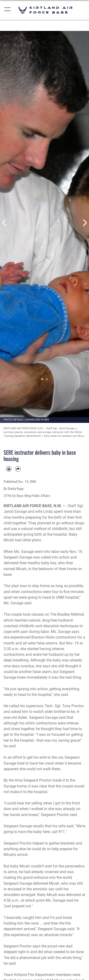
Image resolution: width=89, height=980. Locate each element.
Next (85, 223)
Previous (5, 223)
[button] (8, 10)
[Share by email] (18, 469)
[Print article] (9, 469)
